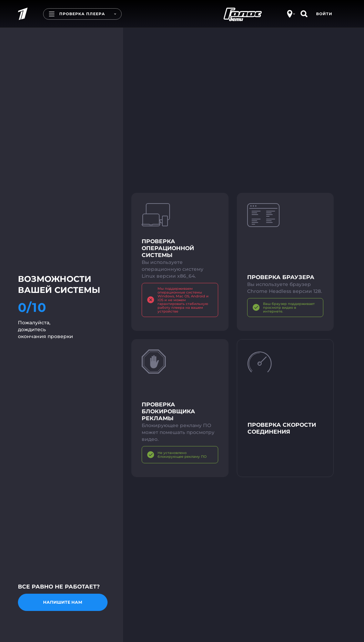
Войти (324, 14)
